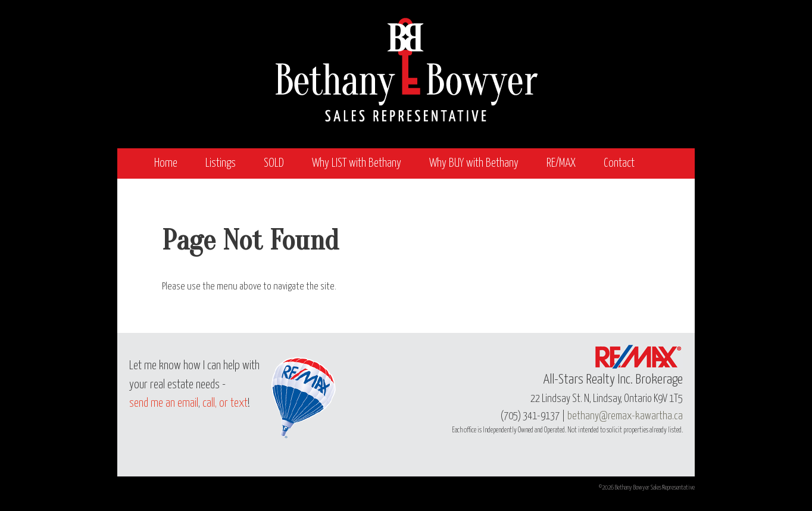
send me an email (164, 403)
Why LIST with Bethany (357, 163)
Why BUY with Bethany (474, 163)
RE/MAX (561, 163)
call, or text (225, 403)
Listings (221, 163)
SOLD (274, 163)
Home (166, 163)
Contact (619, 163)
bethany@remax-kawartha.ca (625, 416)
